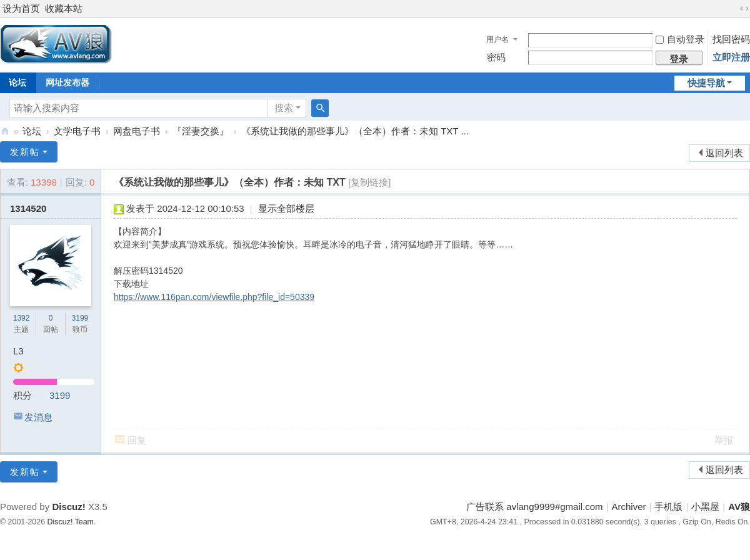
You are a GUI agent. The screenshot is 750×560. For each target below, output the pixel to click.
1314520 (28, 208)
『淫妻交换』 (201, 131)
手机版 (668, 507)
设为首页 (21, 8)
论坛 (32, 131)
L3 (18, 351)
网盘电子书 (137, 131)
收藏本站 (64, 8)
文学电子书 (77, 131)
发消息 (38, 417)
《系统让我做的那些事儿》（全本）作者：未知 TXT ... (355, 131)
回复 (137, 440)
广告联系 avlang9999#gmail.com (534, 507)
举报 (724, 440)
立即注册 (731, 57)
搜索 (284, 108)
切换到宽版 (744, 9)
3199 (80, 318)
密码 (496, 57)
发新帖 (25, 152)
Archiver (629, 507)
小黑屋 (705, 507)
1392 (22, 318)
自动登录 (680, 39)
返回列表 (724, 153)
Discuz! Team (71, 522)
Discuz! (68, 507)
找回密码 (731, 39)
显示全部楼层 (286, 208)
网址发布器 (67, 82)
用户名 (497, 39)
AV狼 (5, 131)
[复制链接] (369, 182)
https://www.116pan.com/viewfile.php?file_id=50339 (214, 297)
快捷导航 (706, 83)
